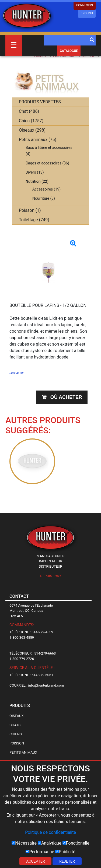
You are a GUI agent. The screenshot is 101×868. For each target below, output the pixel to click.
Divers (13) (35, 172)
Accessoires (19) (46, 189)
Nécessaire (24, 843)
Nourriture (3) (44, 198)
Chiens (16, 734)
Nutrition (88, 56)
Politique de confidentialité (50, 832)
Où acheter (66, 397)
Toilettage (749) (34, 220)
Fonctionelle (76, 843)
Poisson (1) (30, 210)
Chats (15, 725)
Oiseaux (17, 716)
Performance (40, 852)
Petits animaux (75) (38, 140)
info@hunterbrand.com (46, 685)
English (87, 13)
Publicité (65, 852)
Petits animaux (64, 56)
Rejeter (67, 861)
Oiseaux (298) (32, 130)
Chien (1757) (31, 121)
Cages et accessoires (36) (47, 163)
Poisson (17, 743)
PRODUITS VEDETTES (40, 102)
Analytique (50, 843)
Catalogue (69, 51)
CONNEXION (85, 5)
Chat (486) (29, 111)
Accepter (35, 861)
